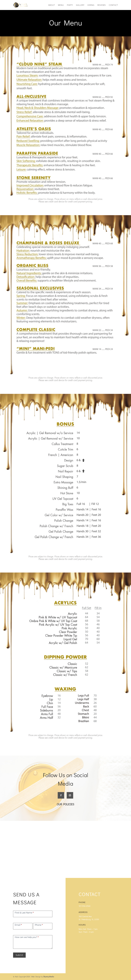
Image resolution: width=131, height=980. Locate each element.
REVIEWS (102, 5)
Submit (19, 955)
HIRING (91, 5)
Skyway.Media (49, 977)
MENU (61, 5)
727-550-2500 (85, 906)
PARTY (70, 5)
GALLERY (80, 5)
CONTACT (113, 5)
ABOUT (52, 5)
